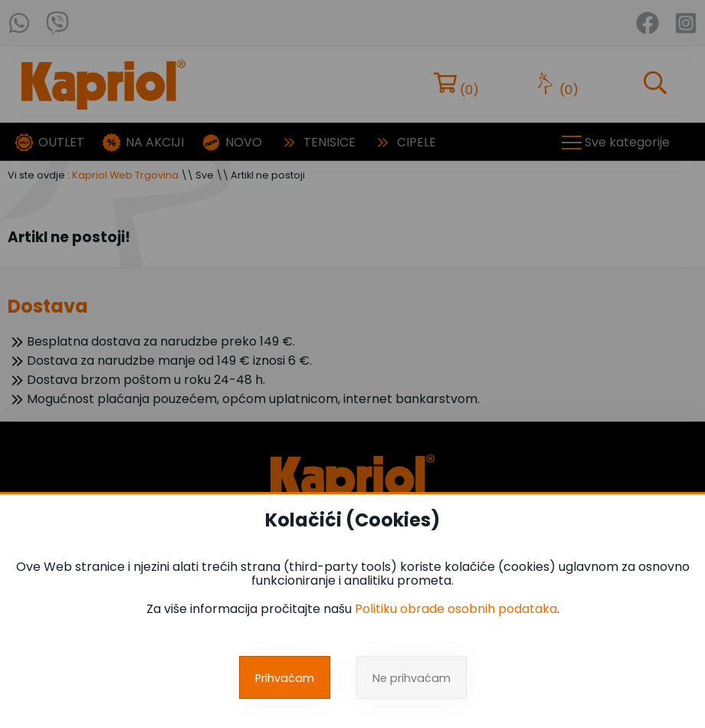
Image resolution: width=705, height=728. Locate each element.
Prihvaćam (285, 678)
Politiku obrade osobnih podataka (456, 609)
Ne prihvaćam (412, 678)
